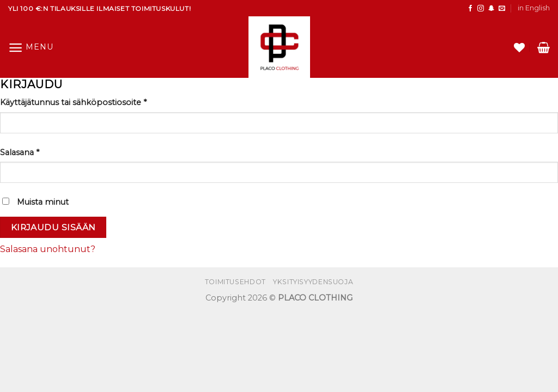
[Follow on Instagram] (481, 9)
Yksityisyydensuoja (313, 282)
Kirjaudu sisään (53, 227)
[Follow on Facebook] (470, 9)
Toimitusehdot (235, 282)
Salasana (20, 152)
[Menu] (31, 48)
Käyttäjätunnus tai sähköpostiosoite (73, 102)
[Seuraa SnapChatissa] (492, 9)
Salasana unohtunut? (48, 249)
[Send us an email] (502, 9)
